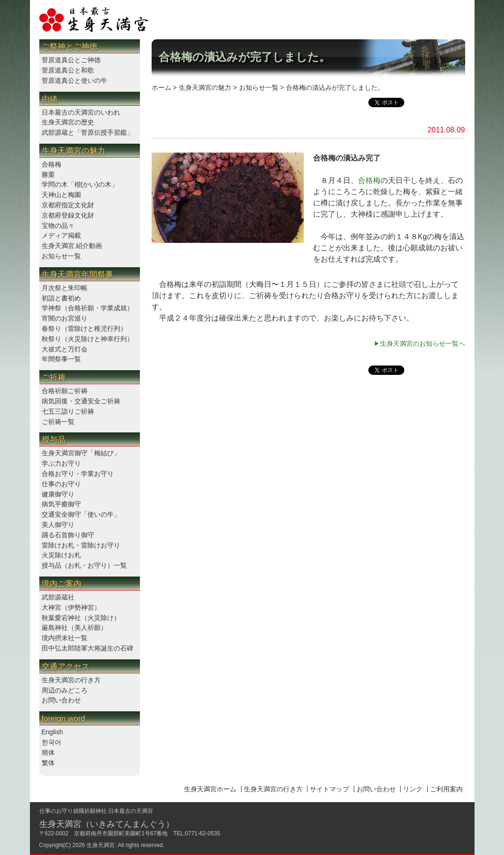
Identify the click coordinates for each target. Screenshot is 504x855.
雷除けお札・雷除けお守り (81, 545)
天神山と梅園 (61, 195)
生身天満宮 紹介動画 (72, 246)
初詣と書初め (61, 298)
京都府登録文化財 (68, 215)
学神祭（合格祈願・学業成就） (88, 308)
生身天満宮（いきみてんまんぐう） (107, 824)
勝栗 (48, 175)
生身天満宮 (101, 845)
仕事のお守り (61, 484)
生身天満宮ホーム (210, 789)
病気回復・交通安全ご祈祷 (81, 401)
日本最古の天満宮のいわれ (81, 112)
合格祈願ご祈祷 (65, 391)
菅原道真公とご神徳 (71, 60)
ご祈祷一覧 (58, 422)
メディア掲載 (61, 235)
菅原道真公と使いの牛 (74, 80)
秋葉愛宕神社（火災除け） (81, 618)
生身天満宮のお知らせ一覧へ (423, 343)
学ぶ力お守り (61, 463)
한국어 (51, 742)
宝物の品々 (58, 226)
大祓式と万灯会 (65, 349)
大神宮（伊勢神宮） (71, 607)
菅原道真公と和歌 (68, 70)
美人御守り (58, 525)
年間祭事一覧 (61, 359)
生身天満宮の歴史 (68, 122)
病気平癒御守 (61, 504)
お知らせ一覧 (61, 256)
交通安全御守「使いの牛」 (81, 514)
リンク (413, 789)
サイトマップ (329, 789)
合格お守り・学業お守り (78, 474)
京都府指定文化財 (68, 205)
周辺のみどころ (65, 690)
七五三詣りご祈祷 (68, 411)
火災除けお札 (61, 555)
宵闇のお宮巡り (65, 318)
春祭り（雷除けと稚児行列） (84, 329)
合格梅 (51, 164)
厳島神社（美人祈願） (74, 628)
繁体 (48, 763)
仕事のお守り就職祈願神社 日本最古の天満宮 (96, 811)
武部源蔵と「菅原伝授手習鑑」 (88, 132)
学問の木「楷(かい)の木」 (80, 184)
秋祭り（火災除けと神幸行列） (88, 339)
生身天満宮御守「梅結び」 (81, 453)
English (52, 732)
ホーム (161, 88)
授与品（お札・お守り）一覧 (84, 565)
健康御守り (58, 494)
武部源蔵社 (58, 597)
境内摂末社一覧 (65, 638)
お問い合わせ (61, 700)
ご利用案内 (446, 789)
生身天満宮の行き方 (71, 680)
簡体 (48, 753)
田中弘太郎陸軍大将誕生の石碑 (88, 648)
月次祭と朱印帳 (65, 288)
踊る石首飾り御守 (68, 535)
